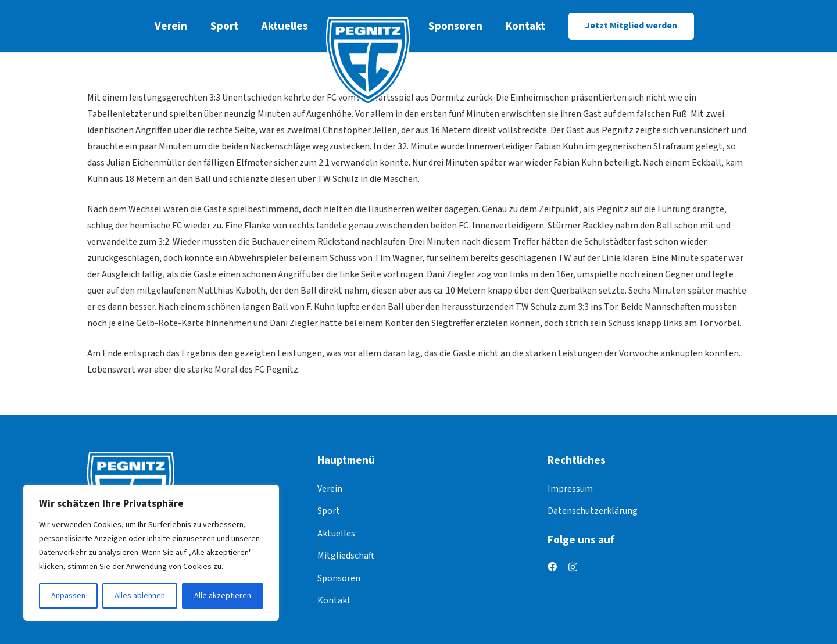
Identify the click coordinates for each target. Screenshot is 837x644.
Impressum (570, 489)
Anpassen (68, 596)
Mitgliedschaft (346, 556)
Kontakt (334, 600)
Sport (329, 511)
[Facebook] (552, 567)
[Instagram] (573, 567)
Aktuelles (336, 534)
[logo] (368, 61)
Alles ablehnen (140, 596)
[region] (151, 553)
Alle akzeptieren (223, 596)
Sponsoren (339, 578)
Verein (330, 489)
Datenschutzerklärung (593, 511)
